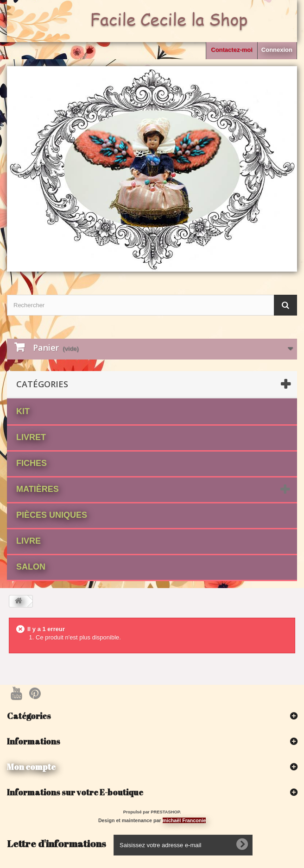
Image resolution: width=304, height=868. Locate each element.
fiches (32, 463)
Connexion (277, 50)
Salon (31, 567)
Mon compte (31, 767)
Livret (31, 437)
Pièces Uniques (52, 515)
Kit (23, 411)
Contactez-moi (232, 50)
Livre (28, 541)
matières (38, 489)
